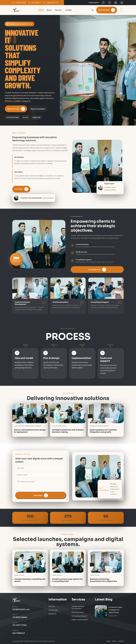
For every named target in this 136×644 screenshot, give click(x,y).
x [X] (110, 3)
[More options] (121, 10)
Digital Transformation (80, 620)
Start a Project (107, 10)
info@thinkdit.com (21, 609)
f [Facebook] (103, 3)
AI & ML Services (77, 612)
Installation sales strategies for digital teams (115, 610)
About (49, 10)
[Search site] (92, 10)
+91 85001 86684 (20, 617)
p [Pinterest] (122, 3)
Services (58, 10)
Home (41, 10)
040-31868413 (19, 633)
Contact (69, 10)
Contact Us (52, 614)
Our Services (53, 610)
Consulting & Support (80, 616)
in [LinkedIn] (116, 3)
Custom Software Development (78, 607)
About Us (52, 606)
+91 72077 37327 (20, 625)
